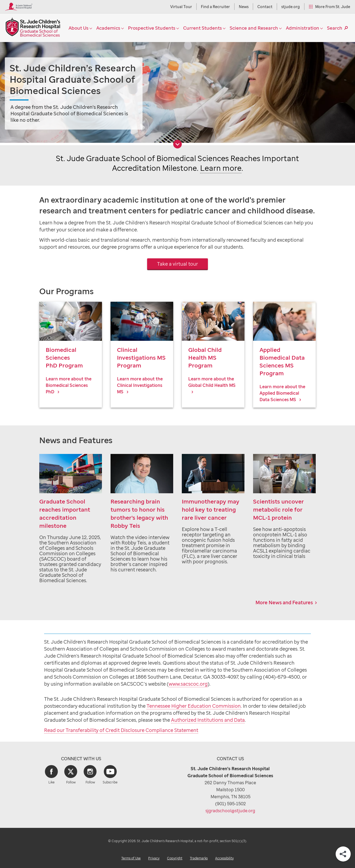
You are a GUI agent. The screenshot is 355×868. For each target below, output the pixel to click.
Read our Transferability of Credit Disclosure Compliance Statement (121, 730)
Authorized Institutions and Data (208, 720)
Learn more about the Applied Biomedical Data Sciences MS (282, 393)
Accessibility (224, 858)
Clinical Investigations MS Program (141, 357)
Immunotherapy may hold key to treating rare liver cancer (211, 509)
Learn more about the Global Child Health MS (212, 382)
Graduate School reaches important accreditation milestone (65, 513)
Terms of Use (131, 858)
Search (335, 28)
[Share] (343, 854)
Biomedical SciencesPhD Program (64, 357)
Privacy (154, 858)
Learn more (221, 168)
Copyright (175, 858)
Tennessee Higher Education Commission (194, 706)
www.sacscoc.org (188, 684)
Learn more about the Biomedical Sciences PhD (69, 385)
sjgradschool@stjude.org (230, 811)
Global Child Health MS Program (205, 357)
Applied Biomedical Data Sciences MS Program (282, 361)
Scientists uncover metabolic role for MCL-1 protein (278, 509)
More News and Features (284, 602)
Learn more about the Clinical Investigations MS (140, 385)
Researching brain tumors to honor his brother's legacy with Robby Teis (139, 513)
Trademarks (199, 858)
